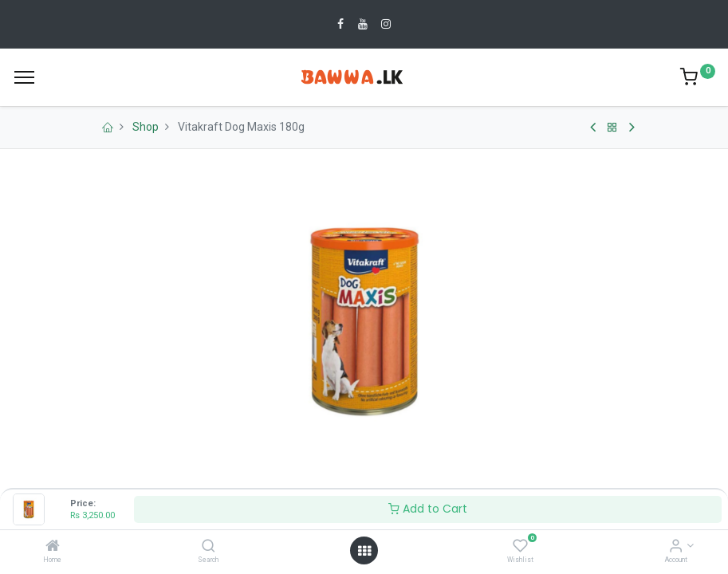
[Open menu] (364, 551)
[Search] (209, 547)
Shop (146, 127)
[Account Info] (676, 547)
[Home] (53, 547)
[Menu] (24, 77)
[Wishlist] (520, 547)
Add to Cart (428, 509)
